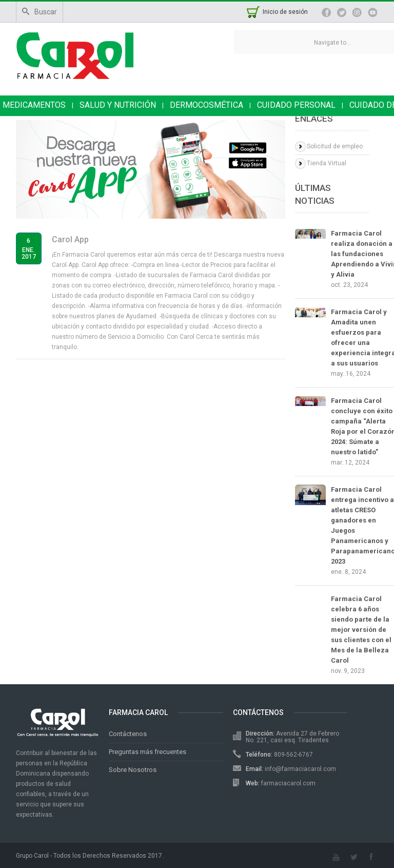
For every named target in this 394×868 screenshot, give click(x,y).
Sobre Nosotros (133, 770)
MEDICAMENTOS (34, 105)
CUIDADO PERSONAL (296, 105)
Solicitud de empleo (335, 146)
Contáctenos (128, 734)
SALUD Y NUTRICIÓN (118, 105)
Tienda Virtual (327, 163)
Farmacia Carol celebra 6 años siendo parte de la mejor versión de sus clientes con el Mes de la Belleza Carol (361, 630)
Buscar (40, 12)
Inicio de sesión (285, 12)
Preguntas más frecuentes (147, 752)
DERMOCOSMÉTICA (206, 105)
